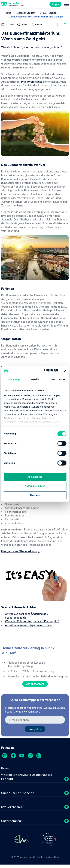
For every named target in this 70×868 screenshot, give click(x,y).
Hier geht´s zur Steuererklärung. (21, 551)
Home (8, 13)
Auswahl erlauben (35, 486)
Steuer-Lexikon (48, 13)
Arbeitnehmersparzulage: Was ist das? (29, 625)
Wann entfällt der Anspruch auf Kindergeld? (32, 621)
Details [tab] (35, 379)
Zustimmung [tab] (13, 379)
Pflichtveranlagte (32, 82)
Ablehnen (35, 495)
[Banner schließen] (65, 371)
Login (55, 4)
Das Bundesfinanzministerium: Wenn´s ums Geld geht (37, 17)
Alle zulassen (35, 477)
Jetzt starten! (35, 684)
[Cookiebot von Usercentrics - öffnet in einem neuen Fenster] (44, 371)
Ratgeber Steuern (26, 13)
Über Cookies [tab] (58, 379)
